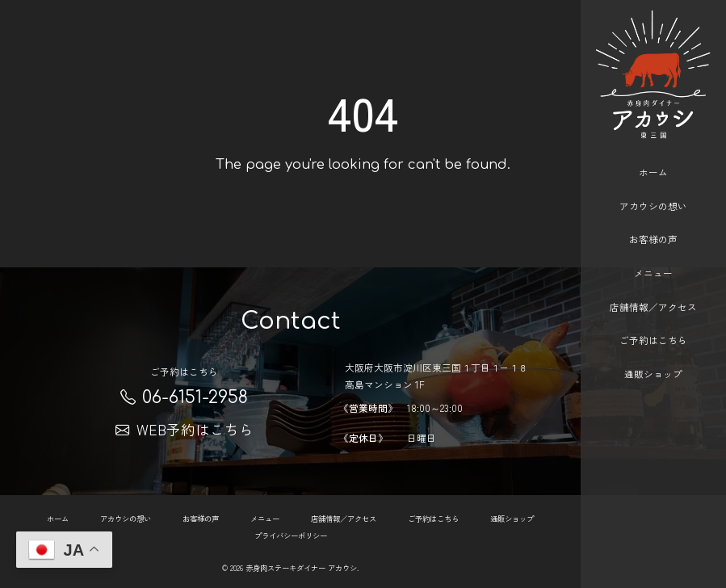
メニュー (653, 258)
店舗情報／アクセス (653, 292)
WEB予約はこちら (185, 429)
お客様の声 (653, 224)
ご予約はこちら (653, 326)
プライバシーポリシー (291, 535)
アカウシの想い (653, 191)
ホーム (653, 157)
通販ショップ (653, 359)
